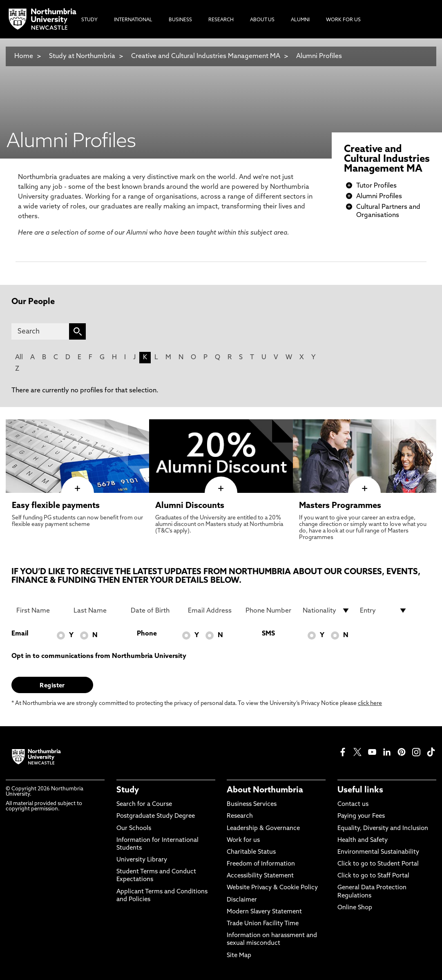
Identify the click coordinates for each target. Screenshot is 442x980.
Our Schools (134, 829)
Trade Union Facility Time (263, 924)
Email (20, 634)
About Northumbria (265, 790)
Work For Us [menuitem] (343, 20)
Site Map (239, 956)
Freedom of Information (261, 864)
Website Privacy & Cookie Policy (272, 888)
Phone (147, 634)
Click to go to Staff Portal (373, 876)
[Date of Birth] (154, 611)
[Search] (40, 331)
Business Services (252, 804)
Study (128, 790)
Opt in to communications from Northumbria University (99, 656)
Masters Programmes (340, 506)
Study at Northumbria (82, 56)
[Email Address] (212, 611)
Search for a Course (144, 804)
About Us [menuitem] (262, 20)
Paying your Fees (361, 816)
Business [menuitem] (180, 20)
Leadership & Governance (263, 829)
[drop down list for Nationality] (326, 611)
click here (370, 704)
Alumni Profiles (319, 56)
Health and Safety (363, 840)
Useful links (360, 790)
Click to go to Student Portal (378, 864)
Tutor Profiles (376, 186)
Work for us (243, 840)
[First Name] (40, 611)
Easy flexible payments (56, 506)
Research (240, 816)
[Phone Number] (269, 611)
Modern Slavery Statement (264, 912)
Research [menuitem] (221, 20)
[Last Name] (97, 611)
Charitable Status (251, 852)
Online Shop (355, 908)
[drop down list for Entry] (384, 611)
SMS (268, 634)
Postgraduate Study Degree (156, 816)
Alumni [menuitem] (300, 20)
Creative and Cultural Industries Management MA (206, 56)
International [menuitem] (133, 20)
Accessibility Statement (260, 876)
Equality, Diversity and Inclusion (383, 829)
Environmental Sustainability (378, 852)
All (19, 358)
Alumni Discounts (190, 506)
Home (24, 56)
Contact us (353, 804)
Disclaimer (242, 900)
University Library (142, 860)
